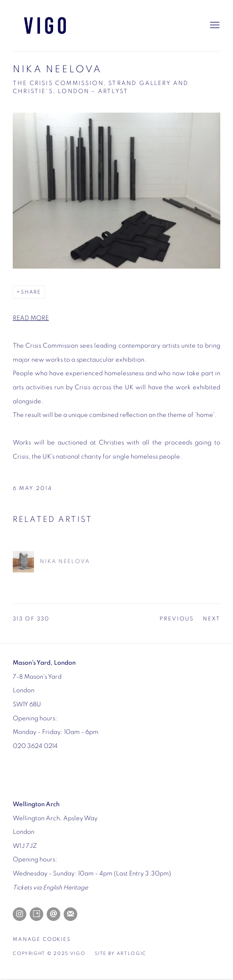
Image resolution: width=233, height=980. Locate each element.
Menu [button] (214, 25)
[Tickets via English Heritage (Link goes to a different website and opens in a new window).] (50, 888)
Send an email (53, 914)
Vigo (55, 25)
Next (212, 619)
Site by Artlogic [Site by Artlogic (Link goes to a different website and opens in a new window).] (121, 954)
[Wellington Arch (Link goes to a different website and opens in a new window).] (36, 804)
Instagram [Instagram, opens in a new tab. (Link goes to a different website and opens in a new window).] (20, 914)
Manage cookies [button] (42, 939)
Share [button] (31, 292)
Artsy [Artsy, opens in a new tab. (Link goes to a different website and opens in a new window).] (36, 914)
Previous (177, 619)
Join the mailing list (70, 914)
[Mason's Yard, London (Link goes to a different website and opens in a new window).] (44, 663)
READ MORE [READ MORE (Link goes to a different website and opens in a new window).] (31, 318)
